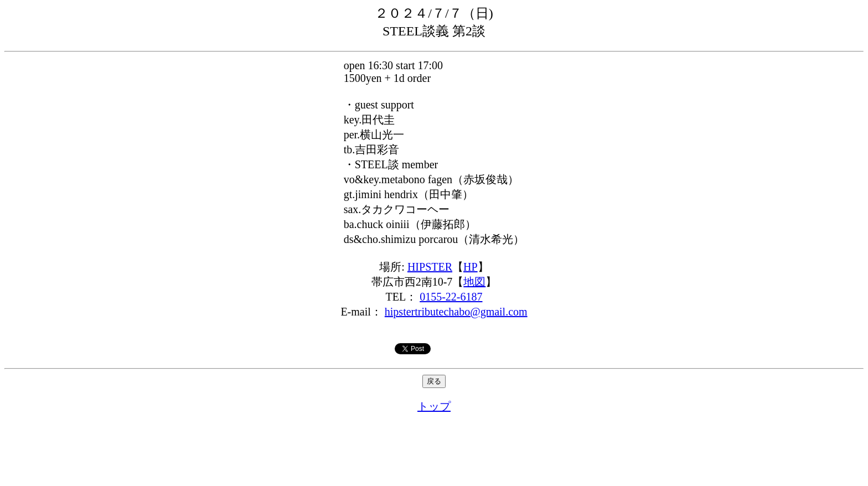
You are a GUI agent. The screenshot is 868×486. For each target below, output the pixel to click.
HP (471, 267)
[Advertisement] (434, 450)
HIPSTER (430, 267)
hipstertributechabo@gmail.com (456, 312)
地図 (474, 282)
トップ (434, 406)
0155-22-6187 (451, 297)
